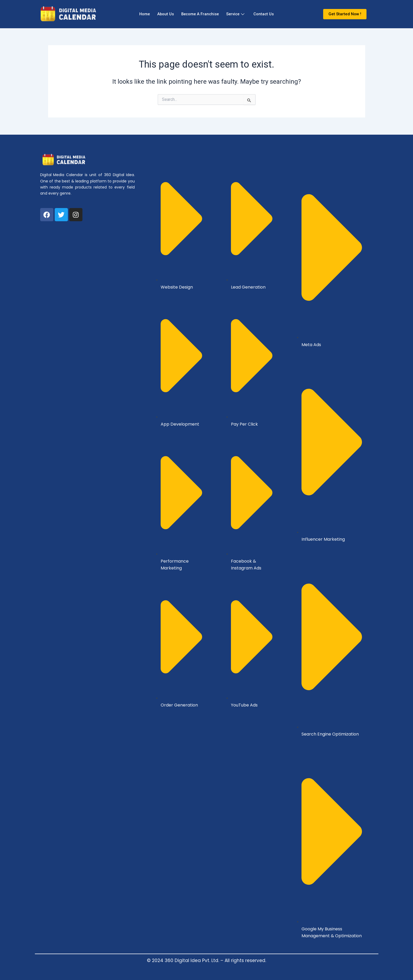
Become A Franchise (200, 14)
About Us (164, 14)
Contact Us (266, 14)
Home (142, 14)
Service (237, 14)
